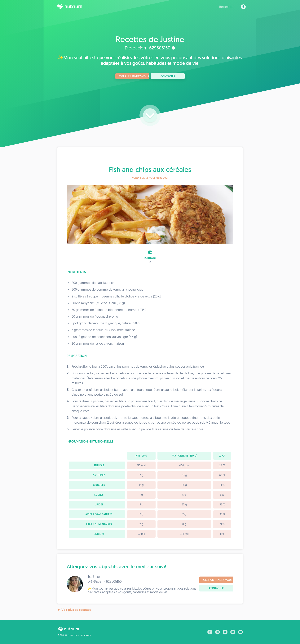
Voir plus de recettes (74, 610)
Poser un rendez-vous (134, 76)
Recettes (226, 7)
